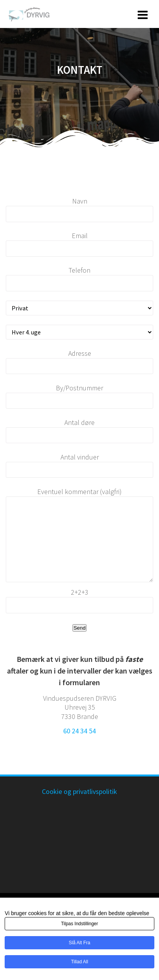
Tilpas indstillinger (79, 924)
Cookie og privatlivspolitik (79, 791)
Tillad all (79, 962)
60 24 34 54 (79, 731)
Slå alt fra (79, 943)
